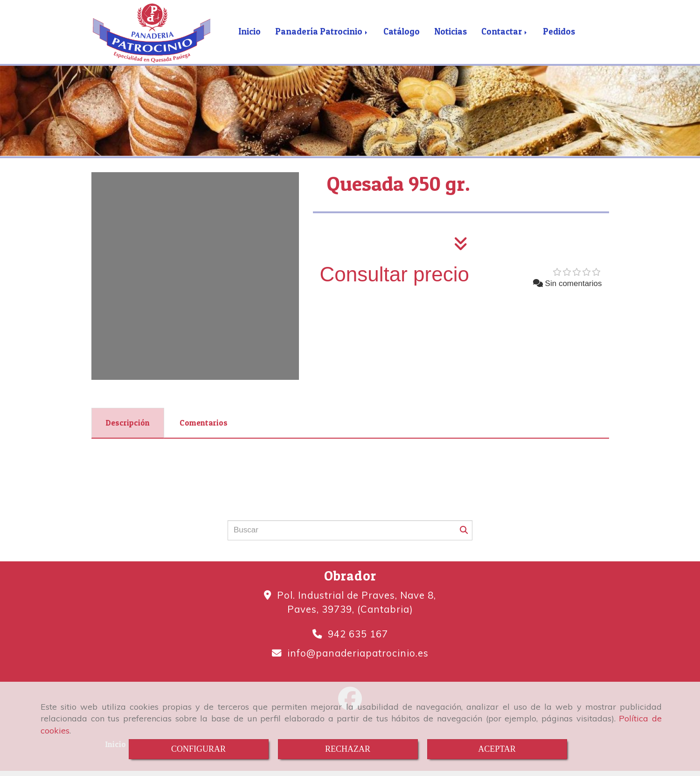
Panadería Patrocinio (322, 36)
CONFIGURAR (198, 749)
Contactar (505, 36)
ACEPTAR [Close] (497, 749)
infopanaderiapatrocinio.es (358, 662)
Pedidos (559, 36)
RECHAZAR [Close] (348, 749)
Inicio (250, 36)
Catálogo (402, 36)
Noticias (450, 36)
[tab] (128, 432)
